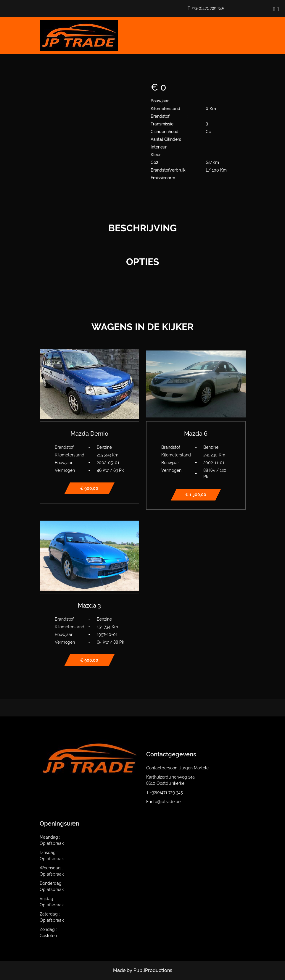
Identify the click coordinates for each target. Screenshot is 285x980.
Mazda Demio (89, 434)
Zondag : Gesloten (48, 933)
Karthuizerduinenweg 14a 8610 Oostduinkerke (170, 780)
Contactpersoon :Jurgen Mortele (177, 768)
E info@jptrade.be (163, 802)
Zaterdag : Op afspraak (52, 917)
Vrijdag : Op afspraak (52, 902)
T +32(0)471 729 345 (206, 8)
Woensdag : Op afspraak (52, 871)
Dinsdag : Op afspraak (52, 856)
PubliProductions (153, 970)
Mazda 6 (196, 434)
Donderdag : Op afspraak (52, 886)
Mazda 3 (89, 606)
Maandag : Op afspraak (52, 840)
